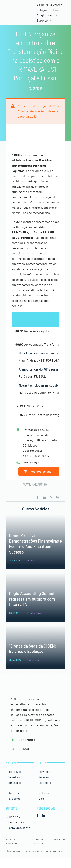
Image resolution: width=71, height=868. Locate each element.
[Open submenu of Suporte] (49, 20)
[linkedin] (44, 816)
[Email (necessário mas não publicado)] (58, 497)
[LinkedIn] (44, 497)
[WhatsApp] (51, 497)
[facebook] (38, 816)
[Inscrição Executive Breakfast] (39, 472)
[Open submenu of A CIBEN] (50, 5)
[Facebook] (38, 497)
